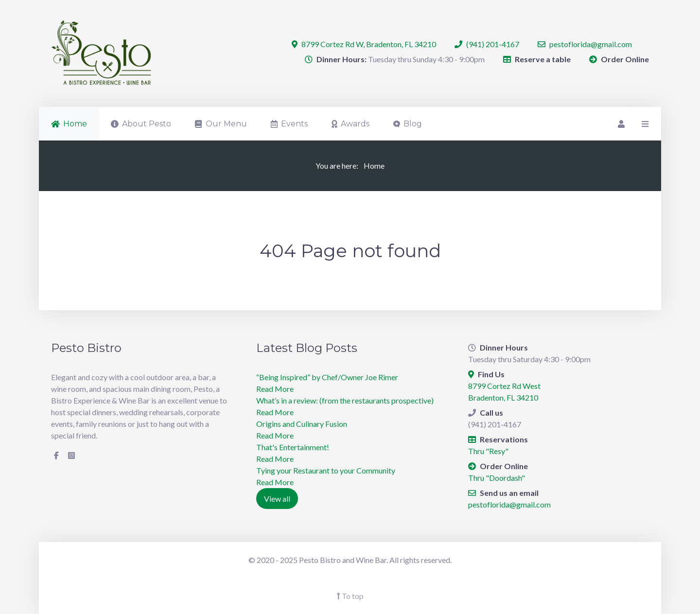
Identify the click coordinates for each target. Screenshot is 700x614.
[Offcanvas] (644, 124)
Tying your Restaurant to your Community (326, 470)
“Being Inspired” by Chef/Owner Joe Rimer (327, 377)
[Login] (620, 124)
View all (277, 499)
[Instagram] (71, 456)
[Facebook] (56, 456)
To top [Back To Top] (350, 596)
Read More (275, 389)
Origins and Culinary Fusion (302, 424)
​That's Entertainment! (293, 447)
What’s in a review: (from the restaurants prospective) (345, 400)
